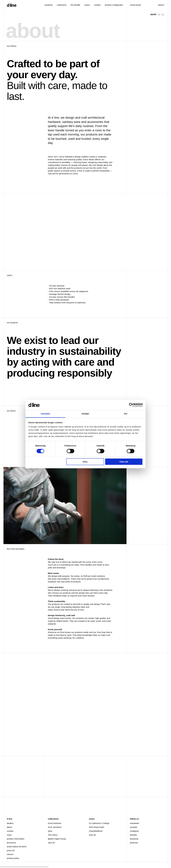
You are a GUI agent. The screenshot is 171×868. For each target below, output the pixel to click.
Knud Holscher (55, 823)
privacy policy (13, 858)
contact (10, 831)
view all (51, 843)
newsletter (135, 823)
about (9, 827)
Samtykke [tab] (45, 414)
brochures (11, 843)
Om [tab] (126, 414)
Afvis (85, 462)
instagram (134, 831)
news (9, 835)
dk (163, 14)
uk (159, 14)
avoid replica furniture (17, 847)
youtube (134, 827)
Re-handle (75, 5)
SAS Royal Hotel (97, 827)
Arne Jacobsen (55, 827)
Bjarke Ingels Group (57, 839)
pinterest (134, 843)
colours (10, 854)
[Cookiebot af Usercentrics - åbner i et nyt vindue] (131, 405)
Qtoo (50, 831)
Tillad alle (124, 462)
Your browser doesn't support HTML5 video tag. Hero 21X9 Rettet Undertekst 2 (65, 232)
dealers (10, 823)
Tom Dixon (53, 835)
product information (16, 839)
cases (87, 5)
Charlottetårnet (96, 831)
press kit (11, 850)
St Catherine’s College (99, 823)
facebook (134, 839)
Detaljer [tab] (85, 414)
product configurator (114, 5)
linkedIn (134, 835)
